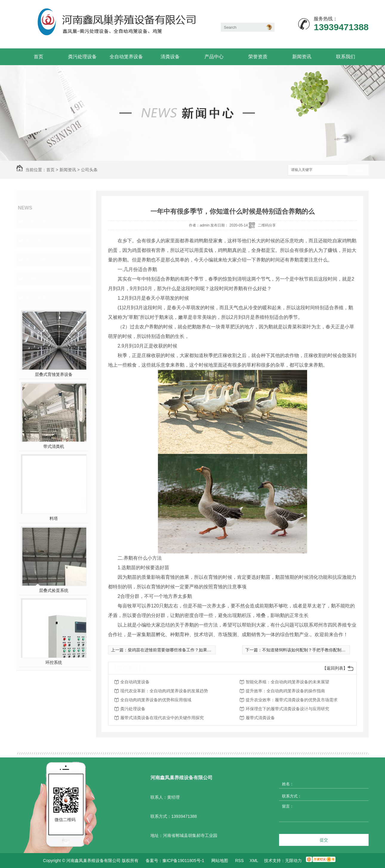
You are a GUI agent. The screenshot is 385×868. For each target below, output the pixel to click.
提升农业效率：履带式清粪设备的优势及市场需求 (292, 700)
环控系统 (54, 662)
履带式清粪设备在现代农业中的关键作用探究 (162, 718)
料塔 (54, 518)
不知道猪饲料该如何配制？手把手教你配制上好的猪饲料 (314, 650)
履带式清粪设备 (260, 718)
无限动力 (293, 861)
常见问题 (36, 260)
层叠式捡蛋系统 (54, 590)
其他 (31, 279)
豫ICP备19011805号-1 (183, 861)
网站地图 (220, 861)
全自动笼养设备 (126, 57)
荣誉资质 (258, 57)
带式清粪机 (54, 446)
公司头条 (89, 170)
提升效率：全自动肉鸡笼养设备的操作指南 (285, 691)
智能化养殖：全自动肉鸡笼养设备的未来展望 (287, 682)
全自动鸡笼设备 (135, 682)
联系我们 (346, 57)
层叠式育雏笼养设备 (54, 374)
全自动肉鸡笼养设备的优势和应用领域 (156, 700)
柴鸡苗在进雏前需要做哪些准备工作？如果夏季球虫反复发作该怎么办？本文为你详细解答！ (213, 650)
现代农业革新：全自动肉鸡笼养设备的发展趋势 (164, 691)
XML (254, 861)
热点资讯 (36, 241)
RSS (240, 861)
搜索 (358, 170)
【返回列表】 (335, 668)
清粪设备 (170, 57)
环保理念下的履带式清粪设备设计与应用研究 (287, 709)
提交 (324, 840)
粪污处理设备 (82, 57)
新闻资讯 (302, 57)
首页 (38, 57)
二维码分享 (267, 225)
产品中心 (214, 57)
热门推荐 (36, 298)
